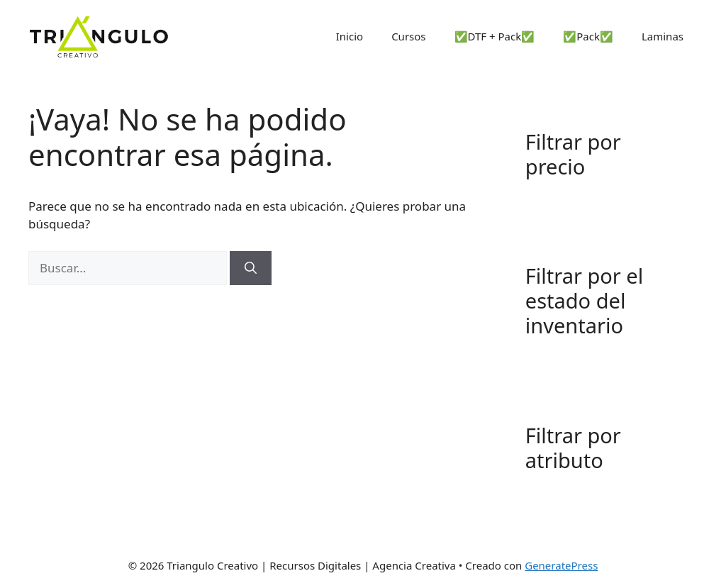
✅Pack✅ (588, 36)
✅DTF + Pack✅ (495, 36)
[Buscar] (251, 268)
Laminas (663, 36)
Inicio (350, 36)
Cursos (408, 36)
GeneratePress (561, 565)
